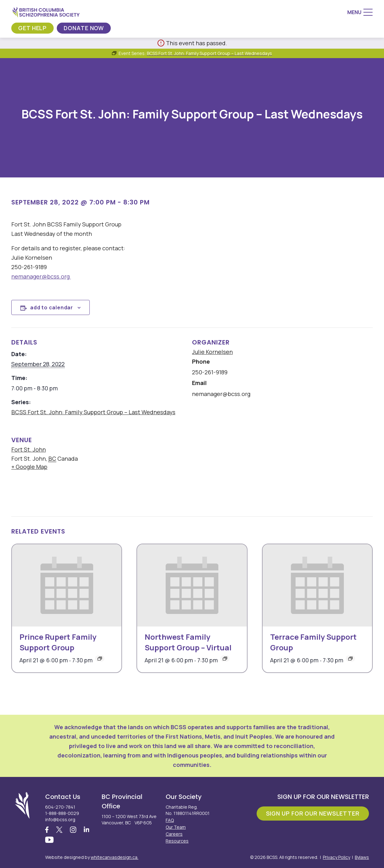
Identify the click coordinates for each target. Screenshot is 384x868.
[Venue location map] (231, 468)
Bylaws (362, 857)
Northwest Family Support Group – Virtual (188, 642)
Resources (177, 841)
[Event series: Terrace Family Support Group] (350, 659)
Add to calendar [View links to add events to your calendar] (52, 307)
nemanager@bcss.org (41, 276)
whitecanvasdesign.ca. (115, 857)
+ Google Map (29, 467)
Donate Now (84, 28)
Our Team (176, 827)
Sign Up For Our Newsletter (313, 813)
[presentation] (67, 585)
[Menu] (360, 12)
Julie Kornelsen (212, 352)
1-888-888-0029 (62, 813)
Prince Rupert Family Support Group (58, 642)
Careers (174, 834)
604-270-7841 (60, 807)
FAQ (170, 820)
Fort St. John (29, 449)
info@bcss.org (60, 819)
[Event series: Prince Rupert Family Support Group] (100, 659)
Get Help (32, 28)
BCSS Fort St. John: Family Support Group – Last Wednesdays (93, 412)
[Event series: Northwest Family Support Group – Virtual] (225, 659)
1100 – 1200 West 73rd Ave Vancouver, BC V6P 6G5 (129, 819)
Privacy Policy (336, 857)
